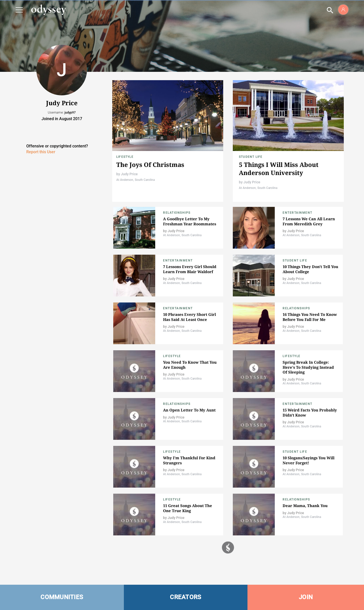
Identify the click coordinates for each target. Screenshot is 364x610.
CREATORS (186, 597)
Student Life (251, 157)
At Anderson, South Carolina (135, 180)
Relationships (177, 213)
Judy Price (129, 174)
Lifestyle (125, 157)
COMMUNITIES (62, 597)
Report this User (41, 152)
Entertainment (298, 213)
